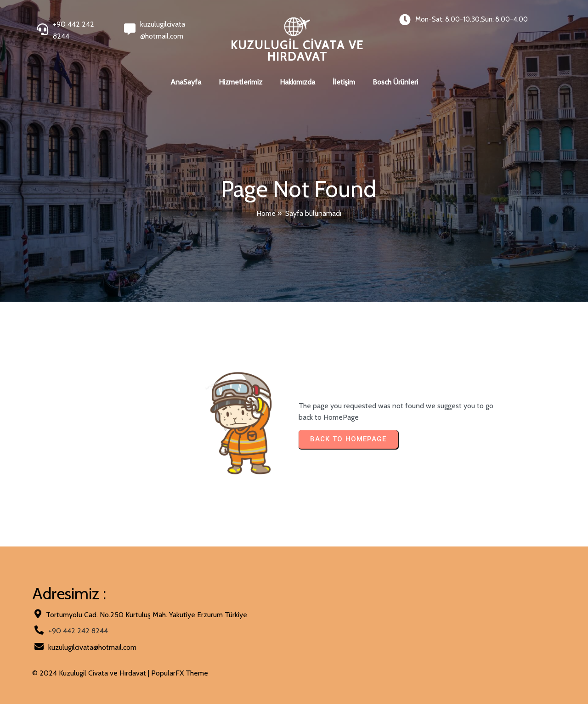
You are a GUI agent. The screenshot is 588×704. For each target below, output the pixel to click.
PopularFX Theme (180, 673)
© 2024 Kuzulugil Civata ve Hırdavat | (92, 673)
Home (266, 213)
